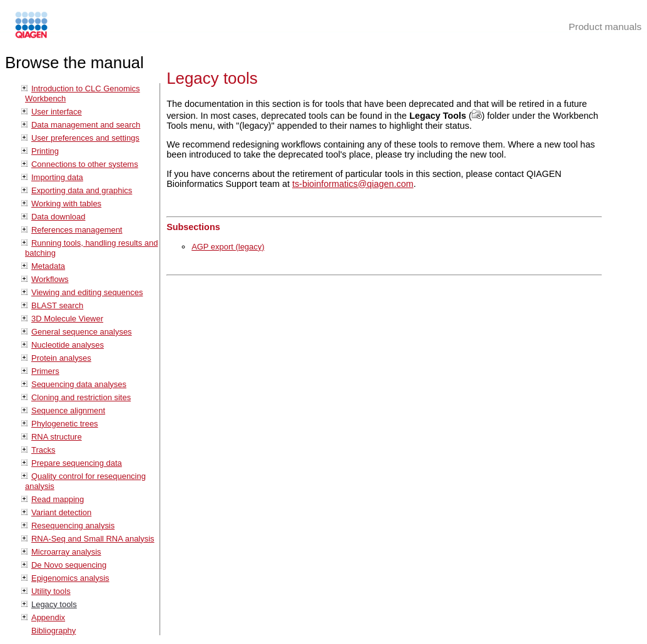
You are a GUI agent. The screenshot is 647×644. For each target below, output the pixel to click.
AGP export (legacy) (228, 247)
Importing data (57, 177)
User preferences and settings (85, 138)
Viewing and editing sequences (87, 292)
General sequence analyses (82, 332)
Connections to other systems (85, 164)
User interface (57, 112)
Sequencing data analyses (79, 384)
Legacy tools (54, 604)
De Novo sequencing (69, 565)
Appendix (48, 617)
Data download (58, 217)
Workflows (50, 279)
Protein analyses (61, 358)
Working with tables (66, 204)
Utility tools (51, 591)
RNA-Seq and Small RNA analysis (93, 539)
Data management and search (86, 125)
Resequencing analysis (73, 526)
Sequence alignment (68, 410)
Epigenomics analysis (70, 578)
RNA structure (57, 437)
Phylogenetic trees (65, 424)
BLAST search (57, 305)
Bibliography (53, 631)
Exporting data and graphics (82, 190)
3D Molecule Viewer (67, 319)
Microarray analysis (66, 552)
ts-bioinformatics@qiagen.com (353, 184)
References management (77, 230)
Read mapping (58, 499)
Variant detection (61, 512)
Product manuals (605, 27)
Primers (45, 371)
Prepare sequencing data (77, 463)
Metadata (48, 266)
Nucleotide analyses (68, 345)
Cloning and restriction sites (81, 397)
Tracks (43, 450)
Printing (45, 151)
